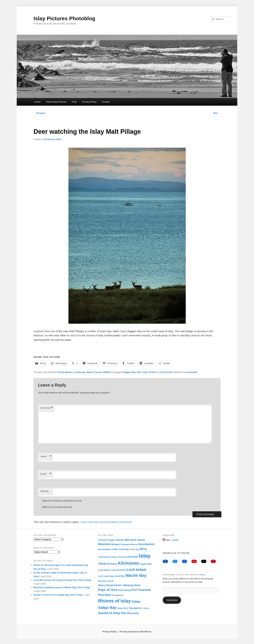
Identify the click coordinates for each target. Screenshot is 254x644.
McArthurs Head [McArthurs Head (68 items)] (106, 581)
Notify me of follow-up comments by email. (62, 501)
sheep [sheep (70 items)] (146, 608)
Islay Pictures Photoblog (64, 18)
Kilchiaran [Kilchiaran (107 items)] (112, 564)
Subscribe (172, 600)
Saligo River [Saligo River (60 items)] (123, 608)
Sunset (98, 372)
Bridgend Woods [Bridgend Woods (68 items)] (130, 544)
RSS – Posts (170, 540)
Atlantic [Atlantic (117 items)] (120, 540)
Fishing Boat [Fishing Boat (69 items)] (104, 557)
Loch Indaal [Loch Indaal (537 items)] (136, 570)
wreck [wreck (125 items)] (135, 613)
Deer (139, 372)
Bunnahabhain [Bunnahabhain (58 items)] (105, 549)
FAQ (74, 102)
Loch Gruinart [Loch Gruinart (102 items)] (118, 570)
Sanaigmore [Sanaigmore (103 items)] (136, 608)
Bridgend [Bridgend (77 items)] (116, 544)
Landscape (80, 372)
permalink (192, 372)
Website (45, 491)
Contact (106, 102)
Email (46, 474)
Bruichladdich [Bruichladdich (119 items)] (146, 544)
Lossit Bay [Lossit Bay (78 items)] (120, 576)
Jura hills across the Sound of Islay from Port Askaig (62, 580)
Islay (145, 372)
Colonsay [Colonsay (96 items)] (124, 549)
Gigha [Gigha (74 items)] (114, 557)
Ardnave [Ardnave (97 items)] (103, 540)
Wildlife (107, 372)
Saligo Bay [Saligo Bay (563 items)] (107, 608)
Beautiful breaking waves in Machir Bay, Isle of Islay (62, 587)
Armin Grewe (166, 372)
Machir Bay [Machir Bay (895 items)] (136, 575)
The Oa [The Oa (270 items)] (126, 613)
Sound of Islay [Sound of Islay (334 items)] (109, 613)
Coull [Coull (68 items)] (132, 549)
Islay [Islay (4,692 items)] (145, 556)
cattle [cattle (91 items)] (115, 549)
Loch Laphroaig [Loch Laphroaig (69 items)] (106, 576)
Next (217, 113)
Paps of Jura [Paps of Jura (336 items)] (108, 590)
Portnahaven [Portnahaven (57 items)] (118, 595)
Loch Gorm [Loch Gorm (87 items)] (104, 570)
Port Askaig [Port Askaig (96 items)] (124, 590)
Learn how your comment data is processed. (106, 522)
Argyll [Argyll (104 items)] (111, 540)
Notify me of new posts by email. (57, 507)
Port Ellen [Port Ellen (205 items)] (105, 595)
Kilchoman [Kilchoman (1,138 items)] (128, 563)
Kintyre (152, 372)
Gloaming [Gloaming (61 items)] (122, 557)
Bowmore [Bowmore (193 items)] (104, 544)
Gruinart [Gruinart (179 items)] (133, 557)
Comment (46, 408)
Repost (90, 372)
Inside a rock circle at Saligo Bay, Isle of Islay (58, 595)
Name (46, 457)
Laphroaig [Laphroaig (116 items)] (146, 564)
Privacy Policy (89, 102)
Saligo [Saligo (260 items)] (136, 601)
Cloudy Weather (65, 372)
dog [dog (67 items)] (137, 549)
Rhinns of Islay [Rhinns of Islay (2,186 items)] (114, 601)
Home (37, 102)
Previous (39, 113)
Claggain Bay (129, 372)
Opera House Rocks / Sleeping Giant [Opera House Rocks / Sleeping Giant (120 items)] (119, 585)
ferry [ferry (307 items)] (143, 549)
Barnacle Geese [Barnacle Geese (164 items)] (135, 540)
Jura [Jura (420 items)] (102, 563)
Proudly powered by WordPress (136, 632)
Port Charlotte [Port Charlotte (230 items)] (141, 590)
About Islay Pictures (56, 102)
